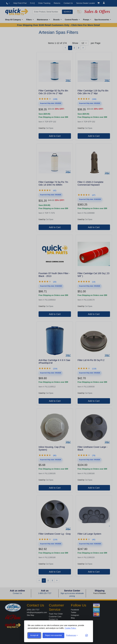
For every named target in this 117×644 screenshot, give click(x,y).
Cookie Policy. (70, 628)
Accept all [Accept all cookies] (34, 635)
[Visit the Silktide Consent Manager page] (87, 635)
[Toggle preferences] (72, 635)
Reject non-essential (53, 635)
